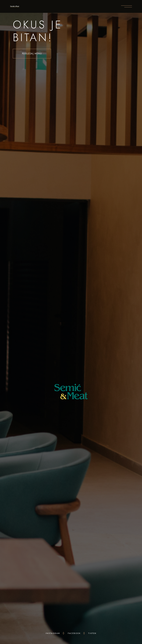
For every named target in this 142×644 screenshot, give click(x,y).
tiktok (92, 633)
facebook (74, 633)
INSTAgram (53, 633)
